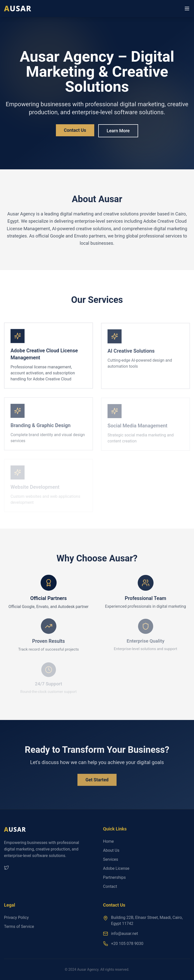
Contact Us (75, 130)
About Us (111, 850)
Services (111, 859)
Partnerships (114, 877)
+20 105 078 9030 (127, 944)
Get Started (97, 781)
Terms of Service (19, 927)
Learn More (118, 131)
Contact (110, 886)
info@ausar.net (125, 934)
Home (108, 841)
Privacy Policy (16, 917)
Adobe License (116, 868)
